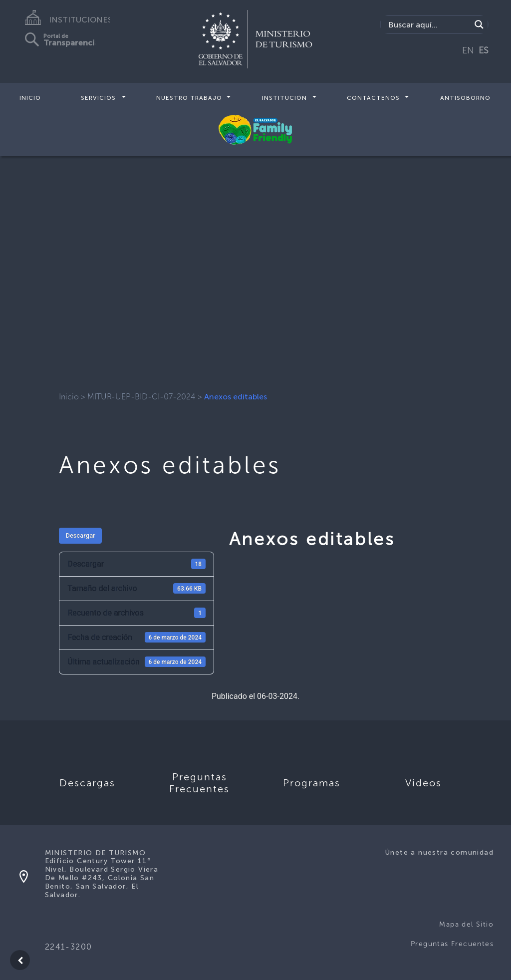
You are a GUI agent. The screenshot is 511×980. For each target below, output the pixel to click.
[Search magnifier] (479, 24)
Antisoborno (465, 98)
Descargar (80, 535)
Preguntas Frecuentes (452, 944)
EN (468, 50)
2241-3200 (69, 947)
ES (484, 50)
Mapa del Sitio (466, 924)
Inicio (30, 98)
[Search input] (428, 24)
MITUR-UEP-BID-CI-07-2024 (141, 397)
